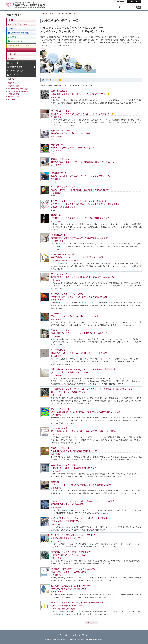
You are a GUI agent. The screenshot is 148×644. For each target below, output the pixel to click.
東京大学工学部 (13, 86)
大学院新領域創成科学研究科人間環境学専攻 (18, 93)
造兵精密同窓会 (13, 97)
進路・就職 (12, 54)
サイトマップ (14, 75)
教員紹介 (11, 58)
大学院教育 (12, 37)
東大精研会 (12, 100)
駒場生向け (20, 33)
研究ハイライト (14, 50)
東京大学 (11, 83)
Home (42, 13)
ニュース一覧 (14, 63)
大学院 (17, 41)
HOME (10, 20)
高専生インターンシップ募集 (18, 46)
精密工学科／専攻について (18, 24)
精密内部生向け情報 (22, 67)
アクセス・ (17, 71)
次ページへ (90, 623)
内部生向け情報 (80, 635)
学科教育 (11, 28)
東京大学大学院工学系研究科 (18, 89)
